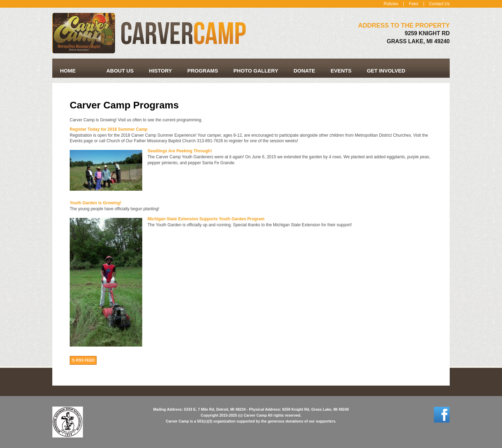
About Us (120, 71)
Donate (304, 71)
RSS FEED (83, 360)
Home (68, 71)
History (160, 71)
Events (341, 71)
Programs (203, 71)
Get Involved (386, 71)
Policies (391, 4)
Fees (414, 4)
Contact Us (439, 4)
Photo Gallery (256, 71)
